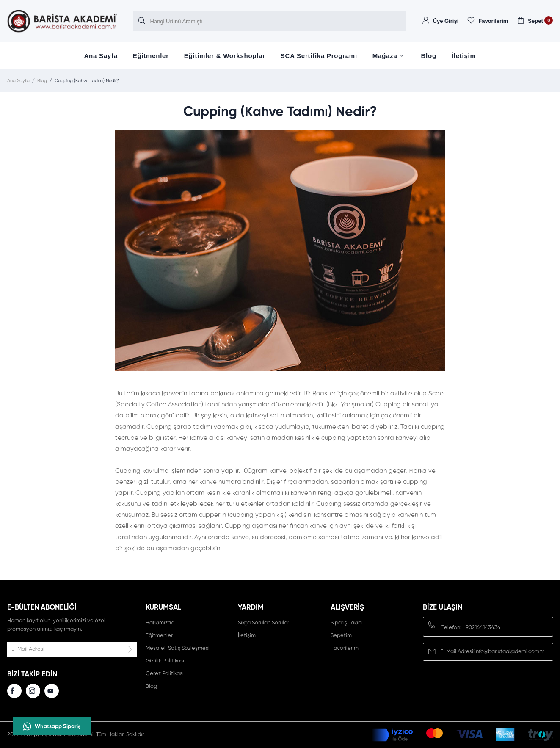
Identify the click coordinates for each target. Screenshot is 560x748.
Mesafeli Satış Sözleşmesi (178, 648)
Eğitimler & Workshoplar (225, 56)
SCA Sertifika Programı (319, 56)
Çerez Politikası (165, 674)
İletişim (464, 56)
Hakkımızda (160, 623)
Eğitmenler (151, 56)
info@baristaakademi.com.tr (509, 652)
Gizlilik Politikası (165, 661)
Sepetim (341, 636)
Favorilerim (345, 648)
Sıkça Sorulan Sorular (263, 623)
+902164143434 (482, 628)
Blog (429, 56)
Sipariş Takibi (347, 623)
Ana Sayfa (101, 56)
